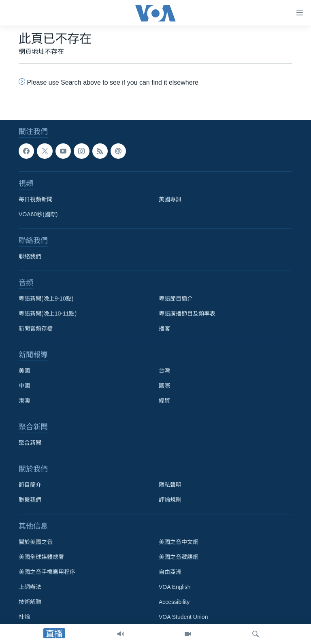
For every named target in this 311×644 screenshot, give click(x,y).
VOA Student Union (183, 617)
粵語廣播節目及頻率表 (187, 313)
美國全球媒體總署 (41, 557)
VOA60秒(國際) (38, 214)
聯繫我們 (30, 500)
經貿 (164, 401)
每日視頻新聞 (36, 199)
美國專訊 (170, 199)
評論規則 (170, 500)
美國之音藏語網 (179, 557)
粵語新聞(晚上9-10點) (46, 299)
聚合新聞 (30, 443)
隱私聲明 (170, 485)
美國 (24, 371)
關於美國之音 (36, 542)
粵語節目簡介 (176, 299)
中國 (24, 386)
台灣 (164, 371)
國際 (164, 386)
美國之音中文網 (179, 542)
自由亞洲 (170, 572)
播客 (164, 328)
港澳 (24, 401)
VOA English (175, 587)
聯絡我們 (30, 256)
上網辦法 (30, 587)
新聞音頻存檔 (36, 328)
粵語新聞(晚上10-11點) (48, 313)
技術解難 (30, 602)
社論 (24, 617)
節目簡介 (30, 485)
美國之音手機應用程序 (47, 572)
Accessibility (174, 602)
